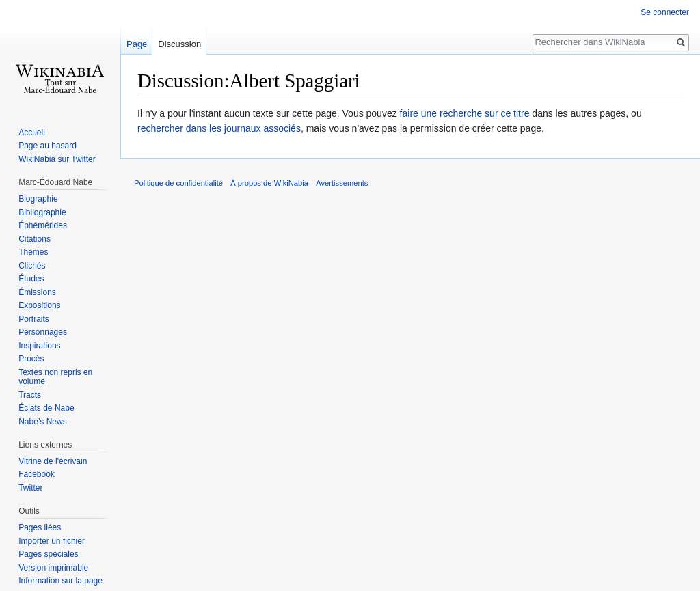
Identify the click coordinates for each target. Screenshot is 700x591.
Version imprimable (53, 568)
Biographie (38, 199)
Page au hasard (48, 146)
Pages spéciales (48, 554)
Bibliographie (42, 212)
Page (137, 44)
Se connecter (665, 12)
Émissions (37, 292)
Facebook (37, 474)
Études (31, 279)
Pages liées (40, 527)
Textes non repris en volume (55, 377)
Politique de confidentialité (178, 183)
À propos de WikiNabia (269, 183)
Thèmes (33, 252)
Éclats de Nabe (46, 408)
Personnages (43, 332)
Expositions (39, 305)
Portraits (34, 319)
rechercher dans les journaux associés (219, 128)
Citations (35, 239)
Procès (31, 359)
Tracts (30, 395)
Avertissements (342, 183)
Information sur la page (60, 581)
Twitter (30, 488)
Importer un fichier (52, 541)
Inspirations (39, 346)
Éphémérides (43, 225)
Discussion (179, 44)
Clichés (32, 266)
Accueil (32, 133)
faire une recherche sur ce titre (465, 113)
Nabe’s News (42, 422)
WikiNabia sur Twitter (57, 159)
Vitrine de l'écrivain (53, 461)
